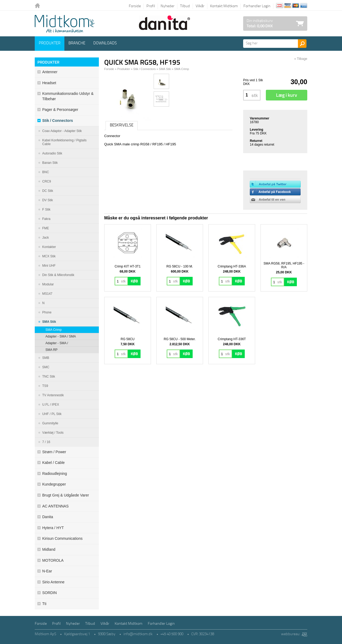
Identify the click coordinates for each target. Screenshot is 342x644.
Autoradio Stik (52, 153)
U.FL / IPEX (51, 405)
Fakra (46, 219)
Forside (135, 6)
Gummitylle (50, 423)
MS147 (47, 294)
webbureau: (291, 634)
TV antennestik (53, 395)
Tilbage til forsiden (39, 6)
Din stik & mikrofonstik (58, 275)
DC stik (48, 191)
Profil (151, 6)
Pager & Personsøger (60, 110)
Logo (65, 24)
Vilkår (200, 6)
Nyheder (168, 6)
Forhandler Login (257, 6)
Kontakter (49, 247)
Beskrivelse (122, 125)
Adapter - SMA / (57, 343)
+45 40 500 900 (172, 634)
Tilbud (185, 6)
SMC (46, 367)
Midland (49, 549)
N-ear (47, 571)
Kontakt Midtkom (224, 6)
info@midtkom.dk (138, 634)
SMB (46, 358)
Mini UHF (49, 266)
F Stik (46, 210)
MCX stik (49, 256)
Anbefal (275, 200)
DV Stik (48, 200)
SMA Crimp (54, 330)
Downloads (105, 43)
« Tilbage (301, 59)
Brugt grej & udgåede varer (66, 495)
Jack (46, 238)
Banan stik (50, 163)
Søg (302, 44)
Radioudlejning (55, 474)
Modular (48, 284)
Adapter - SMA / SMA (61, 336)
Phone (47, 312)
